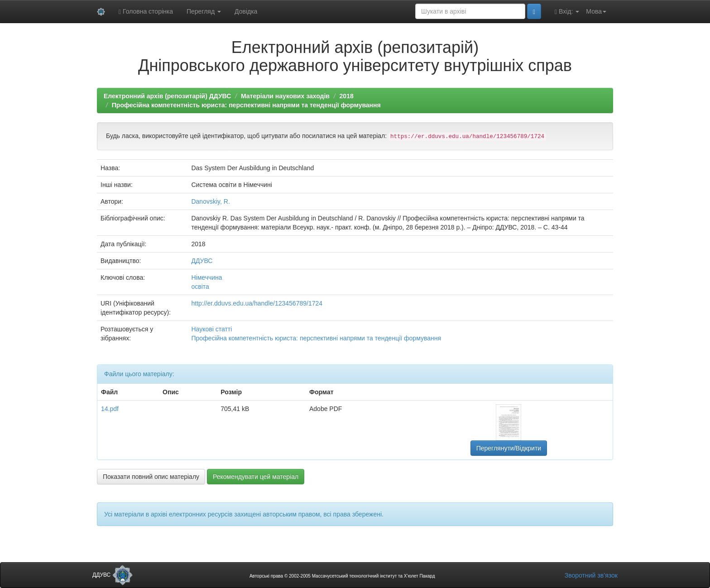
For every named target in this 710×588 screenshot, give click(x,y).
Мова (596, 11)
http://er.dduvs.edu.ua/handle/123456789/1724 (257, 303)
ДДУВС (202, 261)
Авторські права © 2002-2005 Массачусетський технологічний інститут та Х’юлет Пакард (342, 576)
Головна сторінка (146, 12)
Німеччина (206, 277)
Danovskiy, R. (210, 201)
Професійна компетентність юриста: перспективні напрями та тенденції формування (246, 105)
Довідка (246, 11)
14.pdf (110, 409)
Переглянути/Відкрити (509, 448)
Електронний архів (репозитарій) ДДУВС (167, 96)
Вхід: (567, 12)
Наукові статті (211, 329)
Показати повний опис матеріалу (151, 477)
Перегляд (204, 11)
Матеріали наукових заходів (285, 96)
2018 (347, 96)
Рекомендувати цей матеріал (256, 477)
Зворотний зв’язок (591, 575)
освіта (200, 287)
